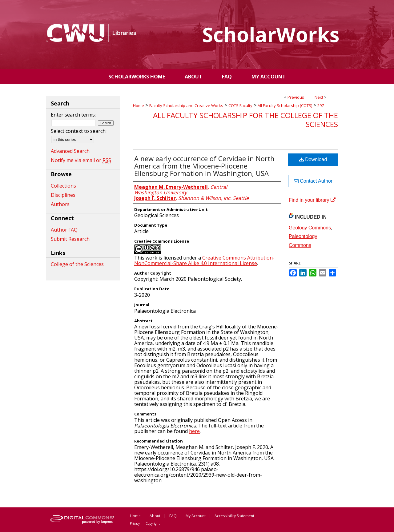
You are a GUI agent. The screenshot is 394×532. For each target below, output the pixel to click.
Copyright (153, 523)
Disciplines (63, 195)
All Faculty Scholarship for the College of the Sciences (245, 120)
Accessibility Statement (234, 516)
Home (139, 105)
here (194, 431)
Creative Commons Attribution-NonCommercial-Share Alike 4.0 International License (204, 260)
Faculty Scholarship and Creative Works (186, 105)
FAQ (173, 516)
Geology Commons (310, 228)
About (155, 516)
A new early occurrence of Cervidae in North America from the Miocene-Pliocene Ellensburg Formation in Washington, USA (204, 166)
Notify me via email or (81, 160)
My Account (196, 516)
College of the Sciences (77, 264)
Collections (63, 186)
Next (319, 97)
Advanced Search (70, 151)
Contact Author (313, 181)
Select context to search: (79, 131)
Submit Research (70, 239)
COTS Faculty (240, 105)
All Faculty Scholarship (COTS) (285, 105)
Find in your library (312, 200)
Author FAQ (64, 230)
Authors (60, 204)
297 (321, 105)
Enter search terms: (73, 115)
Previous (296, 97)
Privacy (135, 523)
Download (313, 159)
